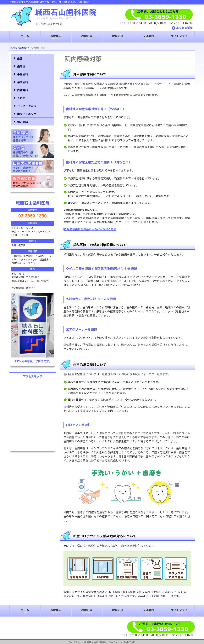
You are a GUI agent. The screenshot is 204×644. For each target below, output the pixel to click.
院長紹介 (118, 37)
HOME (14, 48)
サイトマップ (179, 37)
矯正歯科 (23, 122)
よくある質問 (185, 28)
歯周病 (21, 67)
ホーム (25, 37)
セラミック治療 (27, 106)
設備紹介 (87, 37)
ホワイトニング (27, 114)
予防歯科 (23, 82)
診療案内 (56, 37)
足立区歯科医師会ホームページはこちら (90, 229)
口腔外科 (23, 90)
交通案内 (149, 37)
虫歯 (20, 59)
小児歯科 (23, 74)
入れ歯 (21, 98)
